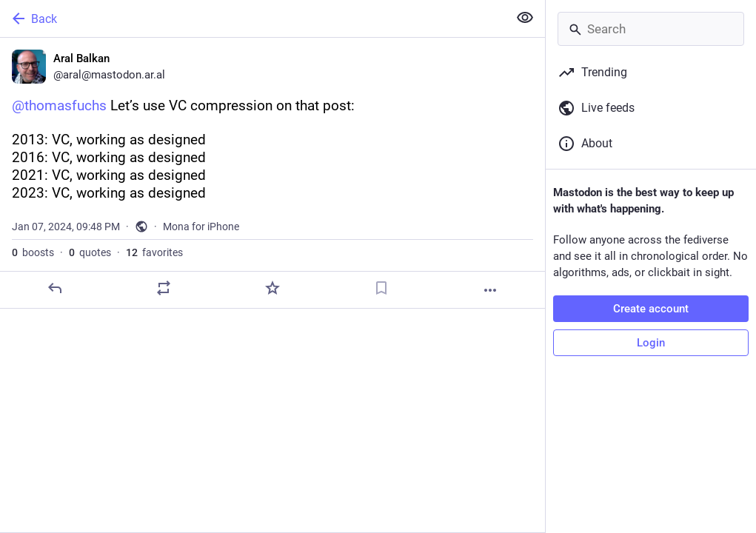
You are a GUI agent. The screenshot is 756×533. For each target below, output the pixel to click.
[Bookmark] (381, 288)
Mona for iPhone (201, 227)
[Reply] (55, 288)
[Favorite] (272, 288)
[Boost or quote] (164, 288)
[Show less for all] (525, 18)
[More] (490, 290)
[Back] (252, 19)
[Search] (651, 29)
